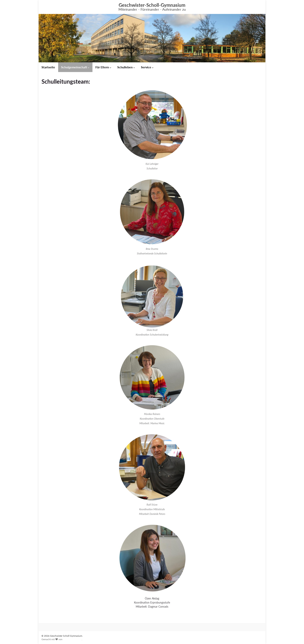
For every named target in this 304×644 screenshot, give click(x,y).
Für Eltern (103, 67)
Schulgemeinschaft (75, 67)
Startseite (48, 67)
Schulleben (126, 67)
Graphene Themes (72, 639)
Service (147, 67)
